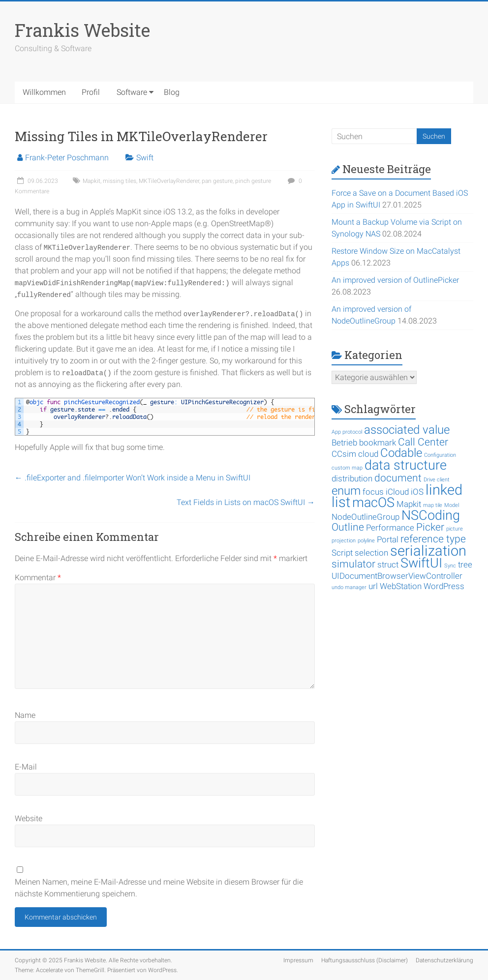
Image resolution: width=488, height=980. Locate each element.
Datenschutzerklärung (444, 960)
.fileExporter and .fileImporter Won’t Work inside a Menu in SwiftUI (133, 478)
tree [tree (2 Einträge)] (465, 564)
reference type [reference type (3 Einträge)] (433, 539)
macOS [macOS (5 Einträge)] (373, 503)
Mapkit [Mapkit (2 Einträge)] (409, 504)
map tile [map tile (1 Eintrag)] (433, 505)
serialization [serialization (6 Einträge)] (428, 551)
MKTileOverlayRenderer (169, 181)
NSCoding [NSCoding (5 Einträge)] (431, 515)
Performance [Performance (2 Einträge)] (390, 528)
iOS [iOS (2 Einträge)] (417, 492)
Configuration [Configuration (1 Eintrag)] (440, 455)
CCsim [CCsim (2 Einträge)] (344, 454)
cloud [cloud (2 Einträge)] (368, 454)
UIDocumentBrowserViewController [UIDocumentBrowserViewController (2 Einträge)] (397, 576)
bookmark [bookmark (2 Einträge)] (378, 443)
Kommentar (38, 578)
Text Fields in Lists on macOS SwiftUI (246, 502)
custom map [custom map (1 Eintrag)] (347, 468)
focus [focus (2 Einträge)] (373, 492)
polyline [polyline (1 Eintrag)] (366, 541)
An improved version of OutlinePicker (395, 280)
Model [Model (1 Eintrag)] (452, 505)
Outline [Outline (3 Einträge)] (348, 527)
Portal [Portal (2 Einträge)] (388, 539)
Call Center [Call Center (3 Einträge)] (423, 442)
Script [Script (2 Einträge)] (342, 553)
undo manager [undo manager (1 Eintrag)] (349, 587)
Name (25, 715)
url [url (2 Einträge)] (373, 586)
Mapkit (91, 181)
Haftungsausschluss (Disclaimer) (365, 960)
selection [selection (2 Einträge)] (371, 553)
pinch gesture (253, 181)
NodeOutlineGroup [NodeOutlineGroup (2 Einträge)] (366, 517)
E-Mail (26, 767)
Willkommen (44, 92)
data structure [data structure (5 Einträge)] (406, 465)
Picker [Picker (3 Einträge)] (430, 527)
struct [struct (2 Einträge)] (388, 564)
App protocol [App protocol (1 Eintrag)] (347, 432)
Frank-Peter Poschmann (67, 158)
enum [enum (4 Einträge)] (346, 491)
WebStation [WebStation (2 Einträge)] (401, 586)
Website (29, 818)
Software (132, 92)
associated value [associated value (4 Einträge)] (407, 430)
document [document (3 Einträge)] (398, 478)
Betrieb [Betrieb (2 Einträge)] (344, 443)
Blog (172, 92)
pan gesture (217, 181)
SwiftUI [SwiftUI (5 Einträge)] (421, 563)
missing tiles (120, 181)
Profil (91, 92)
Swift (145, 158)
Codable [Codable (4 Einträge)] (401, 453)
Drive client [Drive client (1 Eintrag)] (437, 480)
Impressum (298, 960)
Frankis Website (82, 30)
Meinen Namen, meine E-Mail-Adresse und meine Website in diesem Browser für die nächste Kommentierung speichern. (159, 888)
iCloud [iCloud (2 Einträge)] (397, 492)
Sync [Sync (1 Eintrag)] (450, 566)
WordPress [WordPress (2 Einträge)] (444, 586)
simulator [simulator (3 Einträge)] (353, 564)
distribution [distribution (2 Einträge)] (352, 478)
